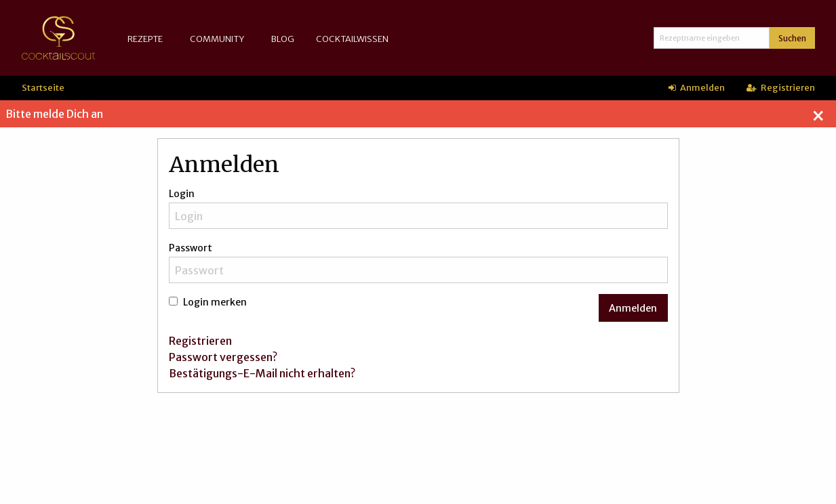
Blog (283, 39)
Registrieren (781, 87)
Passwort (191, 248)
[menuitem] (148, 39)
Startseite (43, 87)
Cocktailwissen (352, 39)
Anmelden (697, 87)
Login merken (208, 302)
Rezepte (145, 39)
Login (182, 194)
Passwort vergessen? (223, 357)
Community (217, 39)
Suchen (792, 38)
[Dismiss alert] (818, 117)
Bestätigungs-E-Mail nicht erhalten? (262, 373)
